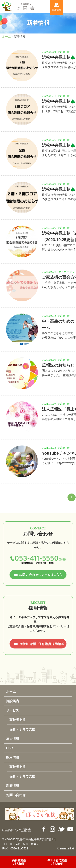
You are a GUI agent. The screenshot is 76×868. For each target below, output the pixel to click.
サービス (13, 710)
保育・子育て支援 (22, 729)
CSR (10, 748)
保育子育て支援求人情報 (57, 862)
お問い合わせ (16, 795)
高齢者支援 (17, 720)
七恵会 (17, 830)
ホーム (6, 37)
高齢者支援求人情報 (19, 862)
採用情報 (57, 6)
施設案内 (13, 701)
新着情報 (13, 786)
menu (70, 6)
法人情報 (13, 739)
